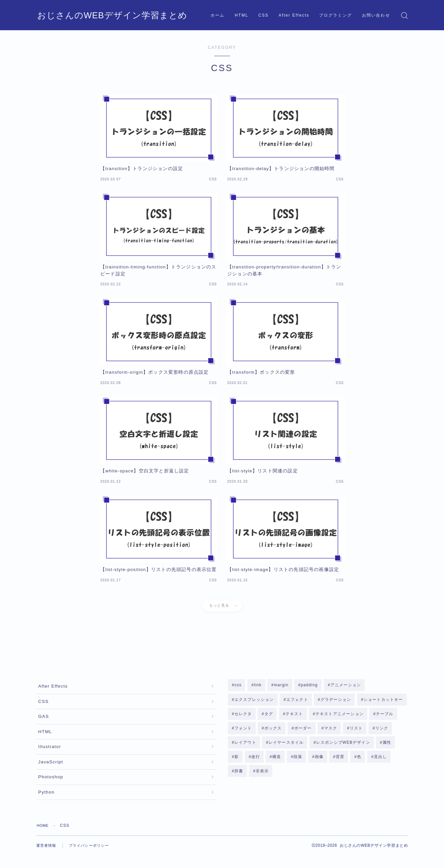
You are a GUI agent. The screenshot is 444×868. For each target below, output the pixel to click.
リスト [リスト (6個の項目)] (356, 730)
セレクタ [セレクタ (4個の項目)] (243, 715)
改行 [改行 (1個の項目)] (255, 760)
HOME (44, 838)
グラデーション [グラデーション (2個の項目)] (336, 700)
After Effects (294, 15)
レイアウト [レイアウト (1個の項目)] (245, 745)
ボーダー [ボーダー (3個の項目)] (303, 730)
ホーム (218, 15)
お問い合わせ (376, 15)
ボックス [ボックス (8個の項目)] (273, 730)
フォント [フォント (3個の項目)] (243, 730)
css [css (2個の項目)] (238, 685)
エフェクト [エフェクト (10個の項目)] (297, 700)
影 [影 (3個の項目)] (237, 760)
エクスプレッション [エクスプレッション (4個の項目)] (254, 700)
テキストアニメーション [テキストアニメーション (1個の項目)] (340, 715)
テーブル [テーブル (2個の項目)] (385, 715)
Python (46, 804)
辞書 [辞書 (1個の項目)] (239, 774)
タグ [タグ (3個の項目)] (269, 715)
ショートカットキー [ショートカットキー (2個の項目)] (383, 700)
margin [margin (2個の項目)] (281, 685)
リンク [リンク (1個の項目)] (382, 730)
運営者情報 (47, 858)
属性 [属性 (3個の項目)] (387, 745)
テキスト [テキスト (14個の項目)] (294, 715)
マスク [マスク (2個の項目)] (331, 730)
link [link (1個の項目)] (258, 685)
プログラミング (336, 15)
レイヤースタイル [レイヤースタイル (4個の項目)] (286, 745)
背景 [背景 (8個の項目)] (340, 760)
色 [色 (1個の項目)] (359, 760)
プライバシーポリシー (92, 858)
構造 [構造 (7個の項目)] (277, 760)
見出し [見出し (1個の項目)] (380, 760)
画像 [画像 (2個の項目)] (319, 760)
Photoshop (51, 787)
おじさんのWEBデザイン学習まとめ (94, 15)
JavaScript (51, 771)
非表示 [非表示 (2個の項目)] (262, 774)
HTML (242, 15)
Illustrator (50, 754)
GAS (44, 721)
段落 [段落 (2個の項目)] (298, 760)
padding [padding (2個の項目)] (309, 685)
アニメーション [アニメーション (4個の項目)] (345, 685)
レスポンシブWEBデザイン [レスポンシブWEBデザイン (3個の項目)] (343, 745)
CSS (264, 15)
